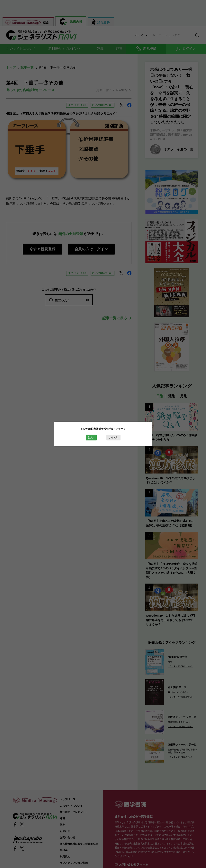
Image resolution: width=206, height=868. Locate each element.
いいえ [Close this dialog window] (113, 437)
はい (91, 437)
